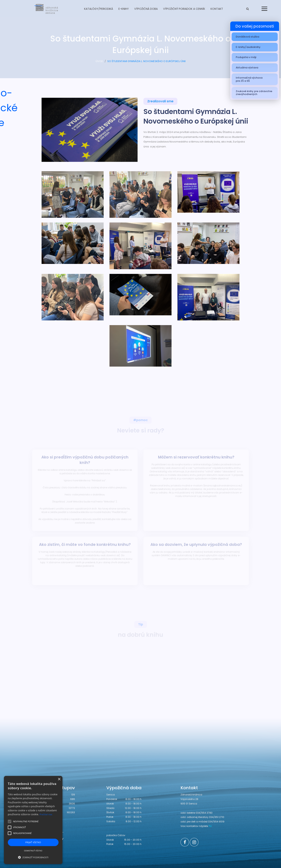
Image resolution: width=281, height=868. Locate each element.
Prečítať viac (46, 814)
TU (210, 826)
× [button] (59, 779)
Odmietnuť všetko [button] (33, 851)
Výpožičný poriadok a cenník (184, 9)
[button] (33, 857)
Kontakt (217, 9)
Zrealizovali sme (160, 102)
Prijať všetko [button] (33, 842)
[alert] (33, 820)
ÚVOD (99, 62)
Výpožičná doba (146, 9)
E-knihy (124, 9)
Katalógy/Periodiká (99, 9)
